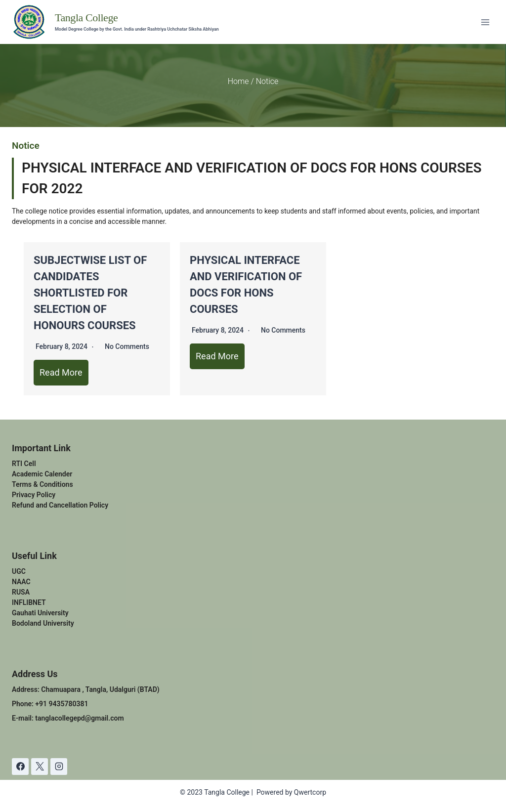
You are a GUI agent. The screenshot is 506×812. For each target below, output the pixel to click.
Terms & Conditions (42, 484)
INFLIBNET (29, 602)
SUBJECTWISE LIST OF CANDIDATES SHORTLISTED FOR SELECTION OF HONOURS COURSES (90, 293)
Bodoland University (43, 623)
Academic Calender (42, 474)
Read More (61, 372)
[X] (40, 767)
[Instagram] (59, 767)
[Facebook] (20, 767)
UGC (19, 571)
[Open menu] (485, 22)
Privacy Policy (34, 495)
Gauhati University (40, 613)
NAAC (21, 582)
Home (238, 81)
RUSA (21, 592)
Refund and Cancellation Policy (60, 505)
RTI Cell (24, 464)
